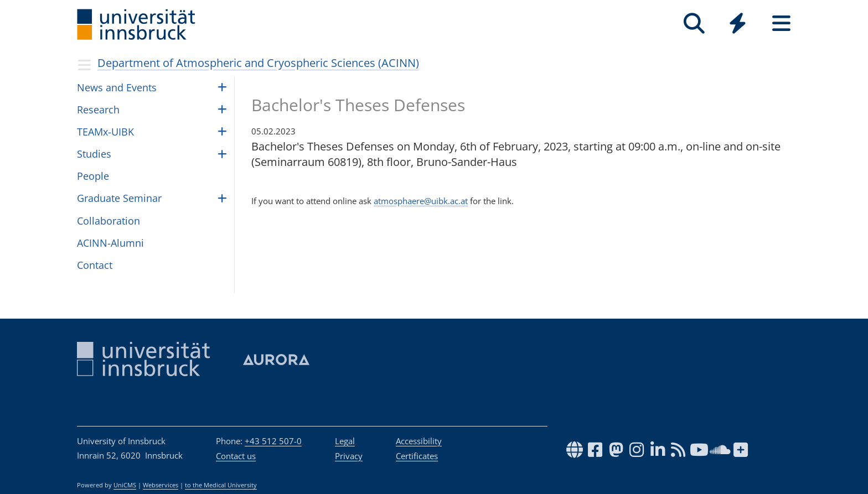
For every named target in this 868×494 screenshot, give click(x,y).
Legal (345, 441)
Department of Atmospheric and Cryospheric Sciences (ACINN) (258, 63)
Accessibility (419, 441)
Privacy (349, 456)
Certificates (417, 456)
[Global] (738, 25)
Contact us (236, 456)
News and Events (117, 87)
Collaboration (108, 221)
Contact (95, 265)
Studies (94, 154)
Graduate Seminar (119, 198)
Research (98, 110)
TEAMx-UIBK (105, 132)
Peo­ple (93, 176)
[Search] (694, 24)
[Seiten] (781, 24)
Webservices (161, 485)
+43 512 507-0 (273, 441)
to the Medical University (221, 485)
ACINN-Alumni (110, 243)
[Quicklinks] (738, 24)
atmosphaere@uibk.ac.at (421, 201)
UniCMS (125, 485)
